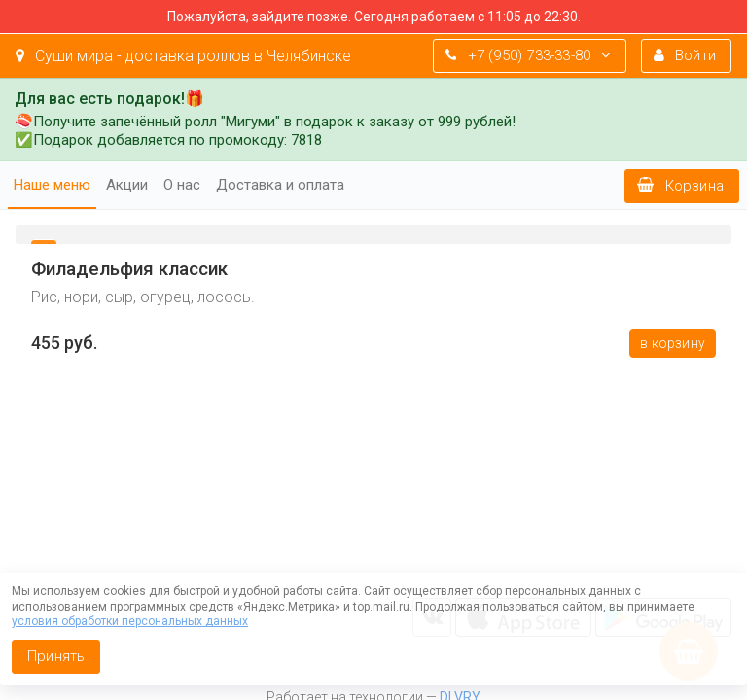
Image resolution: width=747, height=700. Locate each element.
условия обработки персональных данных (130, 621)
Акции (127, 185)
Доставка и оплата (280, 185)
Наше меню (52, 185)
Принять (56, 656)
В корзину (673, 343)
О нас (182, 185)
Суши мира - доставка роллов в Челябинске (183, 56)
